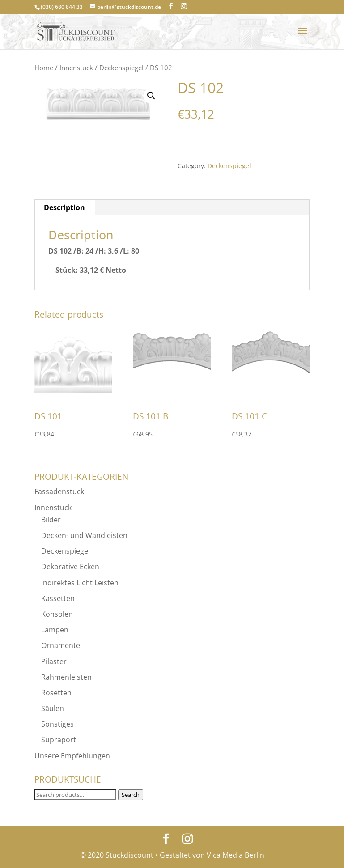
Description (64, 207)
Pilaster (54, 661)
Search (131, 795)
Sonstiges (57, 724)
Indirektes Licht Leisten (80, 583)
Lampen (55, 630)
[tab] (65, 207)
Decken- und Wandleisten (84, 535)
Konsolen (57, 614)
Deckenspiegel (121, 68)
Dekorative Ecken (70, 567)
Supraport (59, 740)
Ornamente (61, 645)
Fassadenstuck (59, 491)
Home (44, 68)
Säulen (53, 708)
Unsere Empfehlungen (72, 756)
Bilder (51, 520)
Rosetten (56, 693)
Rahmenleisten (66, 677)
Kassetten (58, 598)
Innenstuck (76, 68)
